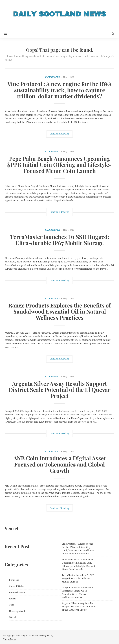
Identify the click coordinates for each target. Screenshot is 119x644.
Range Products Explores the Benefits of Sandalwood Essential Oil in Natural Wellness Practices (60, 311)
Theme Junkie (10, 639)
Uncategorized (17, 611)
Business (14, 580)
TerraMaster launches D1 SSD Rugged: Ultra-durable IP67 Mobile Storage (59, 240)
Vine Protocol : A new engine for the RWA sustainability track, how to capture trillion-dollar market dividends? (60, 90)
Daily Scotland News (30, 636)
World (12, 617)
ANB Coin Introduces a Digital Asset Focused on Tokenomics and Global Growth (59, 464)
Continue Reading (59, 134)
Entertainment (17, 592)
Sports (13, 599)
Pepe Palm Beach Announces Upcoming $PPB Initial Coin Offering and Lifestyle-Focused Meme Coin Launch (59, 165)
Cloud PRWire (52, 77)
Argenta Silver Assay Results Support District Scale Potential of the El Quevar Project (59, 390)
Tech (12, 605)
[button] (3, 34)
